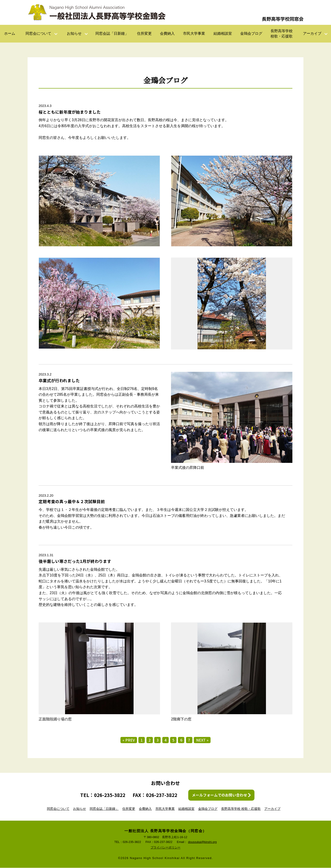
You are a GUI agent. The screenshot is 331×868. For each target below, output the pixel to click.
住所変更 (144, 33)
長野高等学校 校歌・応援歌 (241, 809)
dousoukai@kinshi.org (202, 842)
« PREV (128, 740)
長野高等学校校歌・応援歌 (282, 33)
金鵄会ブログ (251, 33)
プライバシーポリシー (165, 848)
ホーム (10, 33)
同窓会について (38, 33)
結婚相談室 (223, 33)
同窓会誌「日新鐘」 (112, 33)
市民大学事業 (194, 33)
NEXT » (203, 740)
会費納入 (167, 33)
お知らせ (74, 33)
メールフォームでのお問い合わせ (220, 795)
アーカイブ (312, 33)
